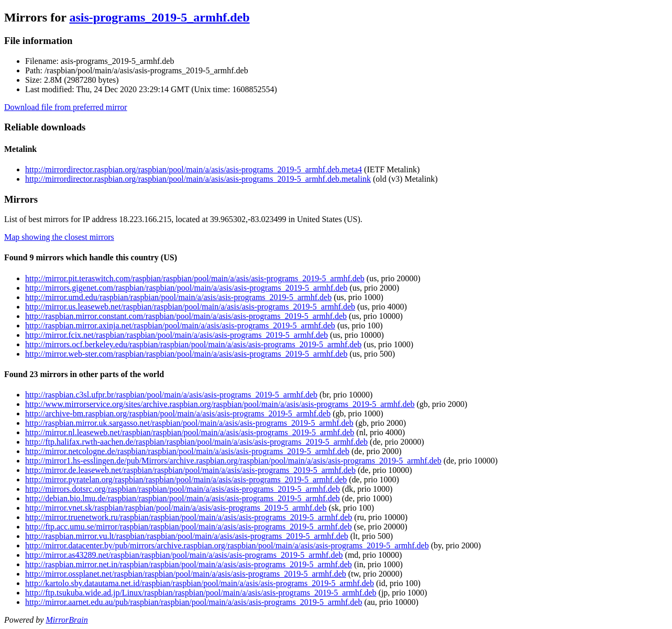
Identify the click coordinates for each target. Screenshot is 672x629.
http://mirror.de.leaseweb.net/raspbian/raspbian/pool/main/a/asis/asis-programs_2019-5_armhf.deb (190, 470)
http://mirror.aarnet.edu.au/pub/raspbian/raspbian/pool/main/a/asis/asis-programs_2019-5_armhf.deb (194, 602)
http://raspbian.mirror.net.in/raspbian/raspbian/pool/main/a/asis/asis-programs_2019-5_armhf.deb (189, 564)
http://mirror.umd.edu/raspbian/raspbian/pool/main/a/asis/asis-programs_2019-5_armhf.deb (178, 297)
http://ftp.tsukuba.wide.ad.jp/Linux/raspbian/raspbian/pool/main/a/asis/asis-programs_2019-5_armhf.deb (201, 593)
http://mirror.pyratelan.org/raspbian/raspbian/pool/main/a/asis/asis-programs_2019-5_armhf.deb (186, 479)
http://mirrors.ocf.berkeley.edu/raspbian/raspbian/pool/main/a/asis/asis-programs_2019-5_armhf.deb (193, 344)
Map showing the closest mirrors (59, 237)
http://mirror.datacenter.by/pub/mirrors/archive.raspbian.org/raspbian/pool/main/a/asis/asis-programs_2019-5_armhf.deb (227, 545)
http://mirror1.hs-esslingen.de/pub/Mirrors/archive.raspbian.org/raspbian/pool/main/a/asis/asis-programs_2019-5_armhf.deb (233, 461)
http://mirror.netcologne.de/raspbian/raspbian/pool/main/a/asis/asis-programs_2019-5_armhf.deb (187, 451)
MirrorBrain (67, 620)
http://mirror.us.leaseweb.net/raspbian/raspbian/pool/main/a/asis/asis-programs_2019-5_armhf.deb (190, 307)
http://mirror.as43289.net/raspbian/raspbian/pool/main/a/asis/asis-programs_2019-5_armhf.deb (184, 555)
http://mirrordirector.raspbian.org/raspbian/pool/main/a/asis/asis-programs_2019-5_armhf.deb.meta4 (194, 169)
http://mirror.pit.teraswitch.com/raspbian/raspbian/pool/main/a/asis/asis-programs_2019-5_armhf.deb (195, 278)
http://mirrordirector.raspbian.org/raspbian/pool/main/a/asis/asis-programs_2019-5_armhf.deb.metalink (198, 179)
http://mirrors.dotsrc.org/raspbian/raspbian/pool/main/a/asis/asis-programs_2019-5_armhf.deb (183, 489)
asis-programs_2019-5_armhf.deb (159, 17)
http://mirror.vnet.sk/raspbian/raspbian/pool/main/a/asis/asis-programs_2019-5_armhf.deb (176, 508)
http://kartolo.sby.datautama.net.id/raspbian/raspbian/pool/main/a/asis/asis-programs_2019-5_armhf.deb (200, 583)
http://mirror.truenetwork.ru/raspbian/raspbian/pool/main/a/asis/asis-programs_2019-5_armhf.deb (189, 517)
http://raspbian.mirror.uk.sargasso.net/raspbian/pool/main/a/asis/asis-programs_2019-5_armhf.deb (189, 423)
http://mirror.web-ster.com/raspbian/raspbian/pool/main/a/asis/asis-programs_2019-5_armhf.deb (186, 354)
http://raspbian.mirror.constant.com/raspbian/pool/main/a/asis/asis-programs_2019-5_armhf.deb (186, 316)
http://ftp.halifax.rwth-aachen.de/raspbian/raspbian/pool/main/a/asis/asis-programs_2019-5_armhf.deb (196, 442)
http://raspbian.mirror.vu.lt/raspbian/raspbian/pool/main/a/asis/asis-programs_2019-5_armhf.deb (187, 536)
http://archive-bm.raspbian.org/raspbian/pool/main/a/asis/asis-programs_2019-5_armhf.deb (178, 413)
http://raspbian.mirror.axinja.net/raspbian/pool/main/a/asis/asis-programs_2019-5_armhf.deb (180, 325)
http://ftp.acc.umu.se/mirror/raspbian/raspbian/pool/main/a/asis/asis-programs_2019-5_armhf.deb (189, 527)
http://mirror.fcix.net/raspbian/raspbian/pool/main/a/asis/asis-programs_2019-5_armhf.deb (177, 335)
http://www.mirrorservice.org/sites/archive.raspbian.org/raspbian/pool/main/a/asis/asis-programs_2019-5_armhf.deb (220, 404)
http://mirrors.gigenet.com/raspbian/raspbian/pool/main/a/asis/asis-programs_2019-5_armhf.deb (186, 288)
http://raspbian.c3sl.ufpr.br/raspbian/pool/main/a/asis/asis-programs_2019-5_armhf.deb (171, 395)
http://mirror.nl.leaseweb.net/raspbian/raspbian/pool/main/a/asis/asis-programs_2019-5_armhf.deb (190, 432)
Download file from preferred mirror (66, 107)
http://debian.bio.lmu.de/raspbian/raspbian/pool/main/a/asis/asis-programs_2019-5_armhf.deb (183, 498)
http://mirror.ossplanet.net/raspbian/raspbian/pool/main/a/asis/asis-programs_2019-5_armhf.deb (186, 574)
